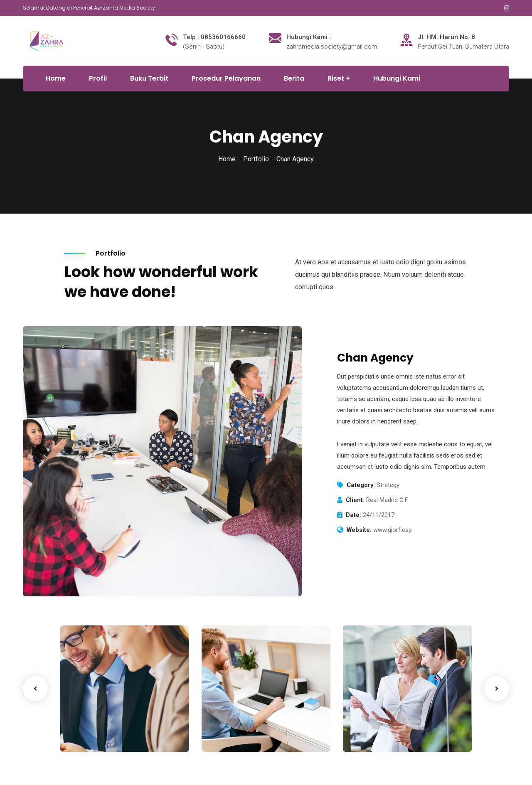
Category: (361, 485)
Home (227, 159)
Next (497, 689)
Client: (355, 500)
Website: (359, 530)
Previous (35, 689)
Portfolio (256, 159)
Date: (353, 515)
